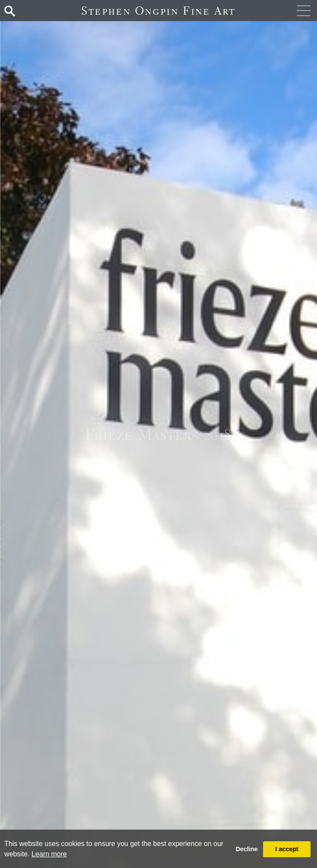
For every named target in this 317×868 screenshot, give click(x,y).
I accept (287, 849)
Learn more (49, 854)
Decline (246, 849)
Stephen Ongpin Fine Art (158, 11)
